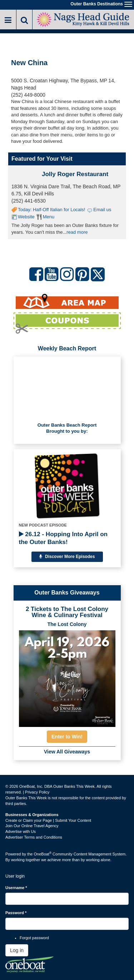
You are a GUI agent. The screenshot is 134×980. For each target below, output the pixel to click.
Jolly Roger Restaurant (75, 174)
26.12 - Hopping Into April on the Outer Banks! (63, 538)
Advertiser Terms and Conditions (34, 837)
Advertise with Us (21, 831)
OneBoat (43, 854)
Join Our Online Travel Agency (32, 826)
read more (77, 232)
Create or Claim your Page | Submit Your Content (48, 820)
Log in (17, 950)
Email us (102, 210)
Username (16, 888)
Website (26, 217)
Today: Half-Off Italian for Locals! (51, 210)
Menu (49, 217)
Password (16, 913)
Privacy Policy (37, 792)
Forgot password (34, 938)
